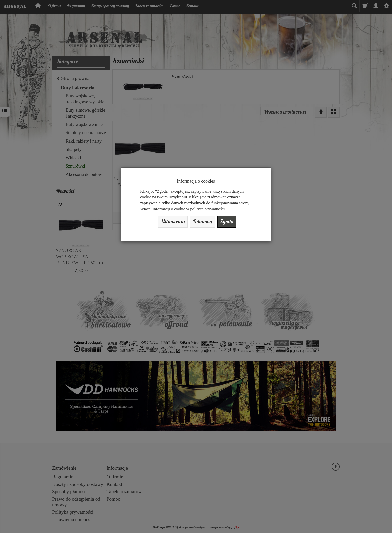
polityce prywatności (207, 209)
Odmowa (203, 222)
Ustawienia (173, 222)
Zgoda (227, 222)
